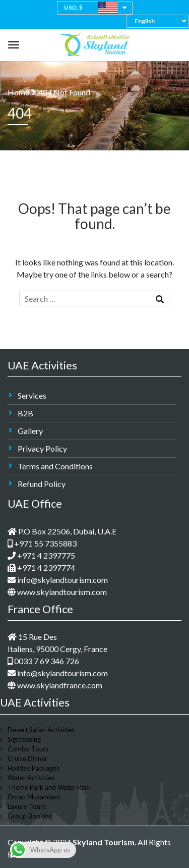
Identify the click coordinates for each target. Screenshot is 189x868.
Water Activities (31, 778)
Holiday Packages (34, 768)
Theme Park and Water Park (49, 787)
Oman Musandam (34, 797)
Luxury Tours (27, 806)
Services (32, 395)
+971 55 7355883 (42, 543)
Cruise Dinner (27, 758)
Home (18, 92)
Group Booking (30, 816)
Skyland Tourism (104, 842)
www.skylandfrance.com (55, 685)
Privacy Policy (42, 448)
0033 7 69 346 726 (43, 661)
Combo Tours (28, 749)
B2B (25, 413)
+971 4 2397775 (41, 555)
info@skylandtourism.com (58, 580)
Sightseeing (24, 739)
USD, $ (73, 7)
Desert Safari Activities (41, 730)
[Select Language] (160, 21)
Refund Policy (42, 484)
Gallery (30, 431)
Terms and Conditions (55, 466)
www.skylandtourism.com (57, 592)
